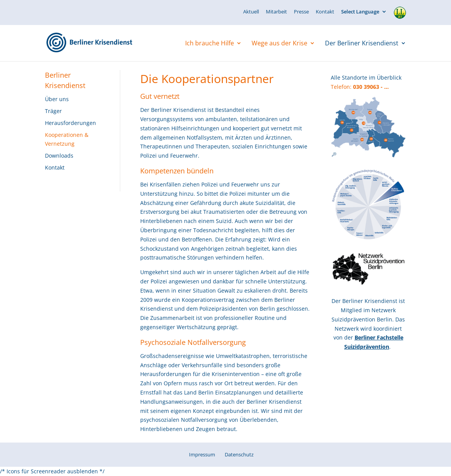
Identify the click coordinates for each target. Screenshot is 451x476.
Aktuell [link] (251, 12)
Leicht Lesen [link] (400, 9)
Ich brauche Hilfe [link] (210, 44)
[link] (99, 42)
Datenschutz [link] (239, 454)
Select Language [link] (360, 12)
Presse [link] (301, 12)
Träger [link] (53, 111)
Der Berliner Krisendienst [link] (362, 44)
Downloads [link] (59, 156)
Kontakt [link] (325, 12)
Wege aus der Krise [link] (279, 44)
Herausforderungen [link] (70, 123)
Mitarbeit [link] (276, 12)
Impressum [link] (202, 454)
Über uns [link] (57, 99)
